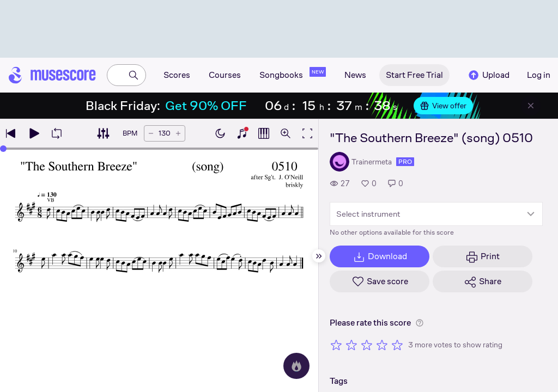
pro (405, 162)
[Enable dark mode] (220, 133)
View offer (443, 106)
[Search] (134, 75)
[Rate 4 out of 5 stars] (382, 345)
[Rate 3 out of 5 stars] (367, 345)
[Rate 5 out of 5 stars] (397, 345)
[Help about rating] (420, 323)
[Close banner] (531, 106)
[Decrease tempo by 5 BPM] (151, 133)
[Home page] (52, 75)
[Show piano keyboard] (242, 133)
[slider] (3, 149)
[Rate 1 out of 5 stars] (336, 345)
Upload (488, 75)
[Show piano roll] (264, 133)
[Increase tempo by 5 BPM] (178, 133)
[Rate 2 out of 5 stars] (351, 345)
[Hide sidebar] (319, 256)
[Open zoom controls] (286, 133)
